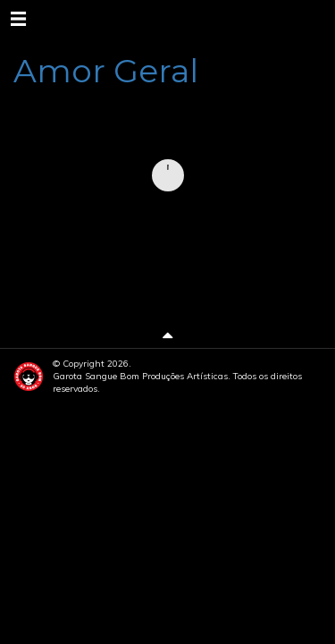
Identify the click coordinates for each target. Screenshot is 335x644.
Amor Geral (106, 71)
